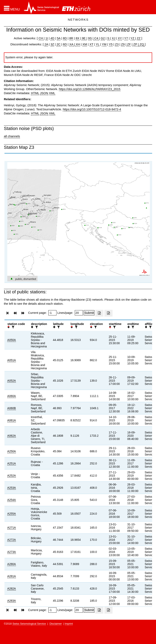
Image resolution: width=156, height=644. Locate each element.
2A (46, 44)
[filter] (13, 327)
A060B (12, 408)
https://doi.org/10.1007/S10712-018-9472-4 (92, 109)
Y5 (111, 44)
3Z (52, 44)
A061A (12, 420)
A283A (12, 601)
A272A (12, 540)
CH (41, 38)
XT (92, 44)
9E (84, 38)
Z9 (123, 44)
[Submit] (89, 313)
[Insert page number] (52, 313)
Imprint (69, 624)
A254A (12, 500)
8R (71, 38)
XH (77, 44)
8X (77, 38)
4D (52, 38)
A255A (12, 514)
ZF (129, 44)
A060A (12, 396)
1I (47, 38)
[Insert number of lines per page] (79, 313)
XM (85, 44)
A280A (12, 564)
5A (59, 38)
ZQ (141, 44)
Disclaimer (56, 624)
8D (65, 38)
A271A (12, 528)
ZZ (139, 38)
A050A (12, 340)
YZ (133, 38)
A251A (12, 463)
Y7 (126, 38)
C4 (96, 38)
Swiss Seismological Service (29, 624)
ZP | (136, 44)
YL (97, 44)
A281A (12, 576)
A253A (12, 488)
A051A (12, 360)
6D (65, 44)
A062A (12, 436)
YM (104, 44)
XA (72, 44)
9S (90, 38)
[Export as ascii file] (108, 313)
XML (52, 93)
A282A (12, 589)
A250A (12, 451)
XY (120, 38)
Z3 (117, 44)
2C (58, 44)
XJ (114, 38)
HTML (35, 93)
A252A (12, 476)
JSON (44, 93)
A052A (12, 381)
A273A (12, 552)
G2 (103, 38)
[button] (12, 8)
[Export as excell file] (99, 313)
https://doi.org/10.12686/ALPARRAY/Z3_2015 (90, 89)
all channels (12, 136)
